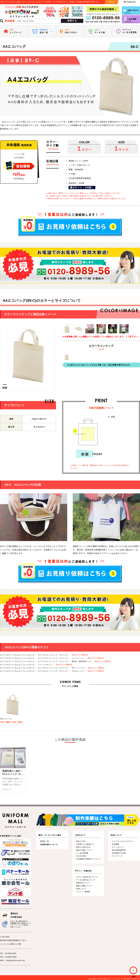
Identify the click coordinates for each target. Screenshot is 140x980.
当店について (116, 835)
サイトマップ (117, 856)
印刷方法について (83, 883)
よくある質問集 (82, 853)
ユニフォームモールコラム (123, 841)
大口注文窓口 (81, 856)
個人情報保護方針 (119, 850)
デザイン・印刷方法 (83, 871)
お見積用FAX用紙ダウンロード (88, 859)
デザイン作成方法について (87, 877)
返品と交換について (84, 850)
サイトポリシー (118, 847)
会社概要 (116, 844)
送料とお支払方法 (83, 847)
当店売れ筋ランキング (49, 844)
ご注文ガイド (80, 835)
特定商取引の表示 (119, 853)
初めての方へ (81, 841)
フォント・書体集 (83, 892)
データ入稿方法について (86, 880)
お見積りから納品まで (85, 844)
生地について (81, 889)
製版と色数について (84, 886)
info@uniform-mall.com (15, 960)
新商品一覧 (45, 841)
